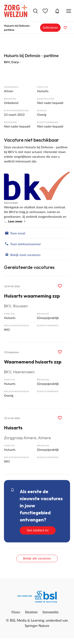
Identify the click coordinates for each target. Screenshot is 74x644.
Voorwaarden (51, 612)
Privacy (16, 612)
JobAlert (57, 11)
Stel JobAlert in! (38, 530)
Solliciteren (50, 27)
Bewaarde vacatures (46, 11)
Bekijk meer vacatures (22, 254)
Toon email (15, 233)
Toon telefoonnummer (22, 244)
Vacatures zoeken (35, 11)
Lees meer (15, 221)
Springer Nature (37, 626)
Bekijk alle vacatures (37, 558)
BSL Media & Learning (27, 620)
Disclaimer (31, 612)
